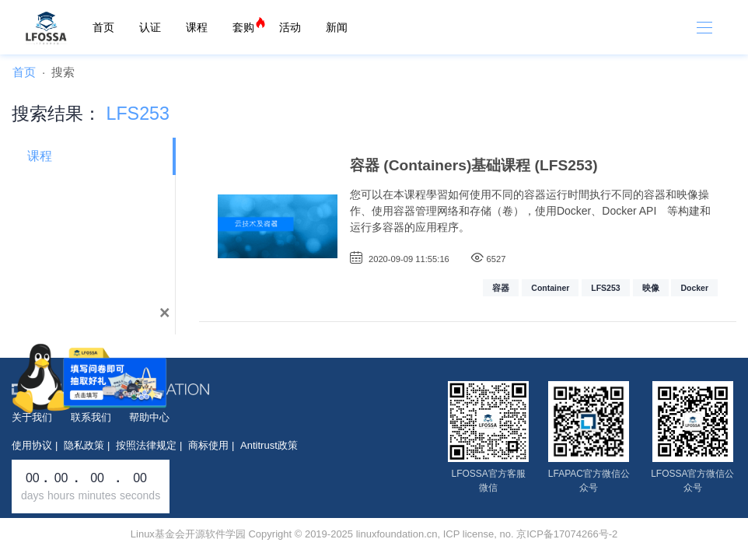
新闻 (337, 27)
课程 (197, 27)
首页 (103, 27)
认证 (150, 27)
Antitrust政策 (269, 445)
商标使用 (208, 445)
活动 (290, 27)
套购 (243, 27)
